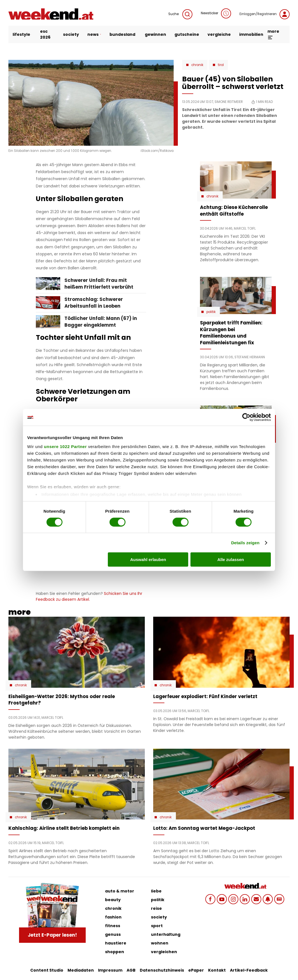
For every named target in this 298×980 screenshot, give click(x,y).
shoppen (115, 952)
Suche (180, 14)
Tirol (221, 65)
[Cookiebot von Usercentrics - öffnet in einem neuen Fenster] (246, 417)
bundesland (122, 34)
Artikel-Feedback (249, 970)
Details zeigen (245, 543)
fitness (113, 926)
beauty (113, 900)
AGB (131, 970)
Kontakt (217, 970)
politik (158, 900)
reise (156, 908)
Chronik (197, 65)
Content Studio (47, 970)
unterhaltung (166, 934)
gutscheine (187, 34)
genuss (113, 934)
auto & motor (120, 891)
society (71, 34)
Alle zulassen (231, 560)
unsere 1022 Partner (65, 446)
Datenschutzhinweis (162, 970)
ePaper (196, 970)
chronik (113, 908)
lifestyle (22, 34)
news (94, 34)
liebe (156, 891)
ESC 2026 (45, 34)
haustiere (116, 943)
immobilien (251, 34)
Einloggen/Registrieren (265, 14)
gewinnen (155, 34)
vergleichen (164, 952)
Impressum (110, 970)
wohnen (160, 943)
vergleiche (219, 34)
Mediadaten (81, 970)
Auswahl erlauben (148, 560)
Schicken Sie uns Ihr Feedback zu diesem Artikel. (89, 596)
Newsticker (216, 13)
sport (157, 926)
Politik (211, 312)
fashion (113, 917)
